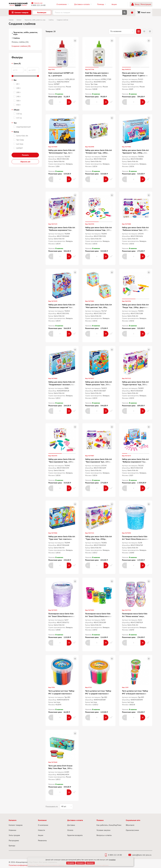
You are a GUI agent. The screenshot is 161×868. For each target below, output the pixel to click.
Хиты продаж (14, 835)
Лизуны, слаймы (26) (20, 42)
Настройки (71, 863)
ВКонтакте (130, 825)
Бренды (12, 846)
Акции (41, 835)
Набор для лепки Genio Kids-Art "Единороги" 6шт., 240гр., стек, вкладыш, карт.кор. (135, 153)
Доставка (71, 825)
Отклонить (80, 863)
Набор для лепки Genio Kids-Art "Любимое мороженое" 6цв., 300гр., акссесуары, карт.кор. (62, 230)
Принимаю (90, 863)
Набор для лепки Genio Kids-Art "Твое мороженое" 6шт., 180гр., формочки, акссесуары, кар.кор (99, 462)
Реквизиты (42, 840)
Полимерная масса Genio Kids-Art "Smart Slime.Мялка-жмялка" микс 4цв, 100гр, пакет (99, 616)
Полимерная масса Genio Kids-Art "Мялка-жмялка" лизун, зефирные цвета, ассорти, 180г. (135, 616)
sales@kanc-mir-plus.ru (140, 855)
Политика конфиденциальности (22, 865)
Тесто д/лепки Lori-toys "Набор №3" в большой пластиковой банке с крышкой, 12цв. (135, 694)
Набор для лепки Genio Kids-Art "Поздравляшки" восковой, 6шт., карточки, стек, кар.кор (62, 385)
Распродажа (14, 840)
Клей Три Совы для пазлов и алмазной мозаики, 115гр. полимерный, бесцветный (97, 76)
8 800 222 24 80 (113, 855)
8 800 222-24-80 (38, 5)
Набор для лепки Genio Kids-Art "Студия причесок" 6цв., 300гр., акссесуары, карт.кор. (135, 385)
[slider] (13, 76)
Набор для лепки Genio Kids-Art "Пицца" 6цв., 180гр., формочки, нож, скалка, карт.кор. (135, 307)
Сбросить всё (25, 162)
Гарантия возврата (75, 835)
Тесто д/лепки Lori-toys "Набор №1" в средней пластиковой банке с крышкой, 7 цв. (61, 694)
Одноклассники (132, 830)
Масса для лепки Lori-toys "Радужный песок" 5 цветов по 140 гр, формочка (135, 76)
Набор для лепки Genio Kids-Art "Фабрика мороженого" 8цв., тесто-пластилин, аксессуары (135, 462)
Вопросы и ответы (104, 835)
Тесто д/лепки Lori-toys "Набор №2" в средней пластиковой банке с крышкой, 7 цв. (98, 694)
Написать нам (37, 3)
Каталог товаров (16, 825)
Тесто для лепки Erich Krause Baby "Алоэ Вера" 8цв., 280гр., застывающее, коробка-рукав (61, 768)
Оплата (70, 830)
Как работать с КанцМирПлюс (109, 825)
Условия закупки (103, 830)
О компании (43, 825)
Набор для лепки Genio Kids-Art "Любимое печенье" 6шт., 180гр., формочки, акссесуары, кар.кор (136, 230)
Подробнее (112, 860)
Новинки (12, 830)
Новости (41, 830)
